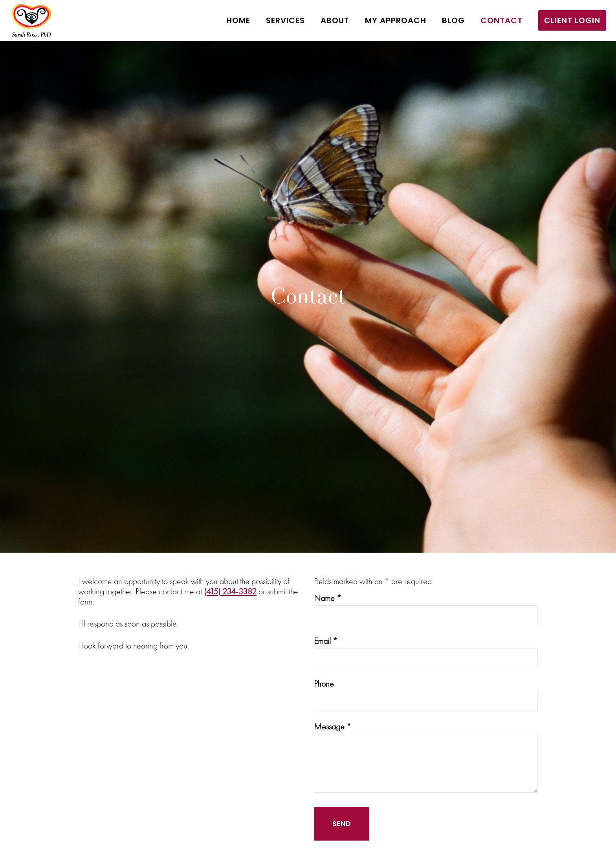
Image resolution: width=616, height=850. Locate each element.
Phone (324, 684)
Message (333, 726)
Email (326, 641)
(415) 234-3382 (230, 591)
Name (328, 598)
